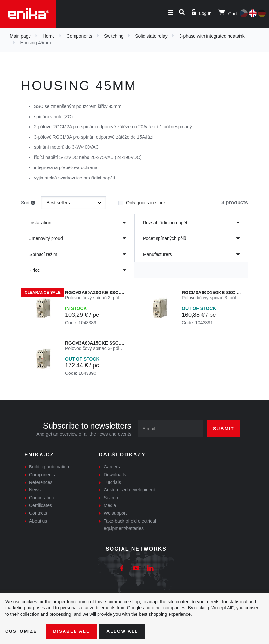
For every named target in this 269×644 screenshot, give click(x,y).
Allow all (124, 631)
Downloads (115, 475)
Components (79, 36)
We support (115, 513)
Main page (20, 36)
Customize (21, 631)
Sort (28, 203)
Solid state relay (151, 36)
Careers (112, 467)
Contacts (38, 513)
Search (111, 498)
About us (38, 521)
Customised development (129, 490)
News (35, 490)
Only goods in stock (142, 201)
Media (110, 505)
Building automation (49, 467)
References (41, 482)
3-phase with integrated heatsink (212, 36)
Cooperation (41, 498)
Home (49, 36)
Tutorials (112, 482)
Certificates (41, 505)
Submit (224, 429)
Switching (114, 36)
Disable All (72, 631)
